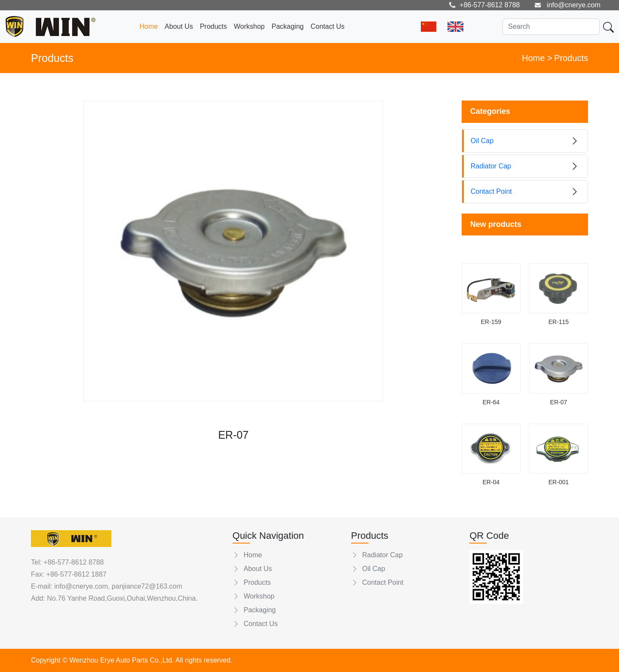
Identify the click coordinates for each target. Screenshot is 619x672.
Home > (537, 58)
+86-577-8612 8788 (74, 562)
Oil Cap (368, 569)
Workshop (249, 26)
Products (213, 26)
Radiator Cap (377, 555)
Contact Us (327, 26)
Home (149, 26)
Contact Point (377, 582)
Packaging (288, 26)
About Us (179, 26)
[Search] (551, 27)
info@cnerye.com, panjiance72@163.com (117, 586)
